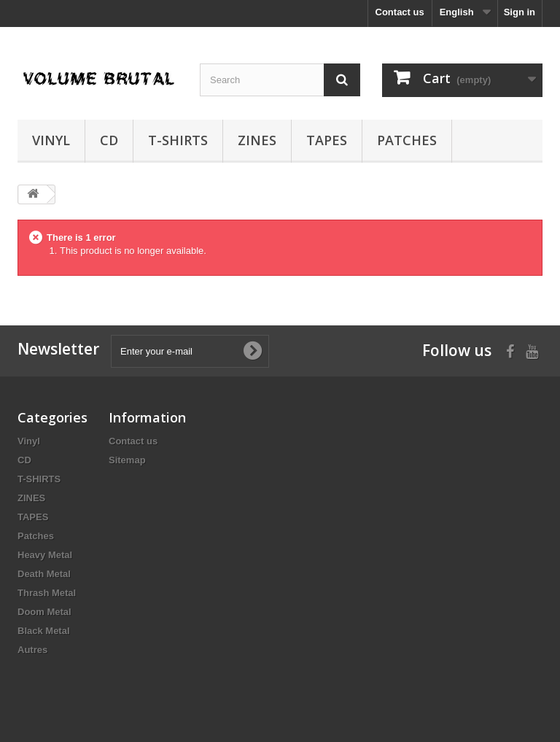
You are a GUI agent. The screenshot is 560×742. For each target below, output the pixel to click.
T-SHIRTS (178, 140)
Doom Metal (44, 612)
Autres (32, 650)
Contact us (400, 12)
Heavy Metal (45, 555)
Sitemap (127, 460)
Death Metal (44, 574)
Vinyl (51, 140)
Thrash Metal (47, 593)
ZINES (257, 140)
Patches (407, 140)
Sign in (520, 12)
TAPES (327, 140)
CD (109, 140)
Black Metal (44, 631)
